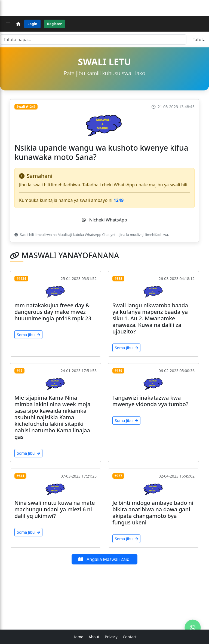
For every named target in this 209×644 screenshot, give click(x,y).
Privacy (111, 637)
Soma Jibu (28, 335)
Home (78, 637)
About (94, 637)
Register (54, 24)
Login (32, 24)
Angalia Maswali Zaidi (104, 559)
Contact (130, 637)
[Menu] (8, 24)
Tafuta (199, 40)
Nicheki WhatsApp (104, 220)
